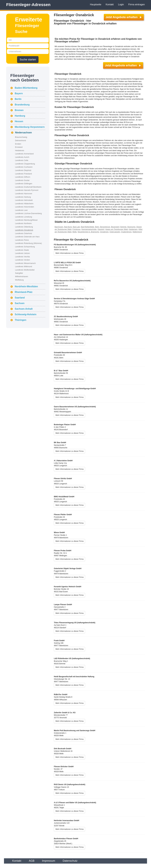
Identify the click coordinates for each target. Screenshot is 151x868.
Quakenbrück (126, 232)
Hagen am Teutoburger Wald (117, 229)
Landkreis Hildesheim (24, 204)
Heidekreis (20, 150)
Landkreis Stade (22, 250)
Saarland (20, 298)
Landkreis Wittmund (24, 266)
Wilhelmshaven (22, 276)
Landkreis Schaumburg (25, 247)
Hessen (19, 121)
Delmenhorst (20, 140)
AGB (32, 861)
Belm (97, 227)
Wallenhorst (137, 232)
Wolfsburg (19, 280)
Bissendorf (115, 227)
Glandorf (101, 229)
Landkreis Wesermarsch (25, 263)
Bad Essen (59, 227)
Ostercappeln (115, 232)
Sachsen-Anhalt (24, 309)
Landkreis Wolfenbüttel (25, 270)
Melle (75, 232)
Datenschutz (70, 861)
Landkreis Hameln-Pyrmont (27, 190)
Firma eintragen (137, 4)
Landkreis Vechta (22, 257)
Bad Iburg (68, 227)
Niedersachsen (23, 133)
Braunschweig (21, 137)
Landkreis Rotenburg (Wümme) (28, 243)
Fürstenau (76, 229)
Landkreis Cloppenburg (25, 164)
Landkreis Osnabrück (24, 230)
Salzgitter (19, 273)
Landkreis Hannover (24, 194)
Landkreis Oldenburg (24, 227)
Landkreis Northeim (23, 223)
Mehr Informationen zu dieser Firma (69, 253)
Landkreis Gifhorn (23, 177)
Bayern (19, 93)
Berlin (18, 99)
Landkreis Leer (21, 210)
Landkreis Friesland (23, 174)
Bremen (19, 110)
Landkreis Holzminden (25, 207)
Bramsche (131, 227)
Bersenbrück (105, 227)
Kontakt (110, 4)
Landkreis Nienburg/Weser (26, 220)
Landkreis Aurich (22, 157)
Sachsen (20, 303)
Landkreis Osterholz (24, 233)
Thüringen (20, 320)
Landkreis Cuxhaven (24, 167)
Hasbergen (133, 229)
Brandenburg (22, 105)
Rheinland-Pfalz (24, 292)
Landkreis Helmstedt (24, 200)
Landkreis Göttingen (24, 184)
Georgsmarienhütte (89, 229)
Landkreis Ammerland (24, 154)
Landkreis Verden (22, 260)
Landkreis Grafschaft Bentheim (28, 187)
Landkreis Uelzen (22, 253)
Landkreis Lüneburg (24, 217)
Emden (18, 144)
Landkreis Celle (22, 160)
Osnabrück (104, 232)
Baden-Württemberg (26, 88)
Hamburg (20, 116)
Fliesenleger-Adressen (28, 5)
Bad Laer (76, 227)
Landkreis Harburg (23, 197)
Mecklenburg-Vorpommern (30, 127)
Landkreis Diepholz (23, 170)
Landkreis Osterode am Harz (27, 237)
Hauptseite (96, 4)
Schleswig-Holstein (26, 314)
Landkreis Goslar (22, 180)
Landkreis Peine (22, 240)
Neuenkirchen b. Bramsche (88, 232)
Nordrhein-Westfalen (26, 286)
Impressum (49, 861)
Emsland (19, 147)
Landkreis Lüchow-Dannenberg (28, 213)
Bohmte (123, 227)
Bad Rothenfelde (87, 227)
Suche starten (28, 60)
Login (121, 4)
